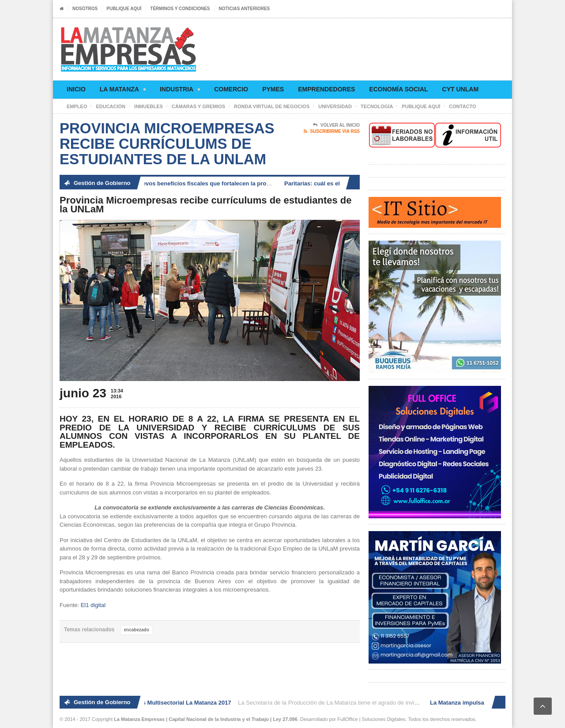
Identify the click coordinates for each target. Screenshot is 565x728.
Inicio (76, 89)
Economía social (398, 89)
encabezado (137, 630)
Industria (180, 91)
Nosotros (85, 9)
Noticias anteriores (245, 9)
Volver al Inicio (336, 125)
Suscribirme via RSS (332, 132)
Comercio (231, 89)
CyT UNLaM (460, 89)
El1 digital (93, 605)
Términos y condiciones (180, 9)
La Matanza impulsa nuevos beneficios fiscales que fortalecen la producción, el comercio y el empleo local (227, 183)
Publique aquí (124, 9)
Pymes (273, 89)
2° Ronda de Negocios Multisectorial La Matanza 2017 (160, 703)
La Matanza (123, 91)
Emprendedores (326, 89)
